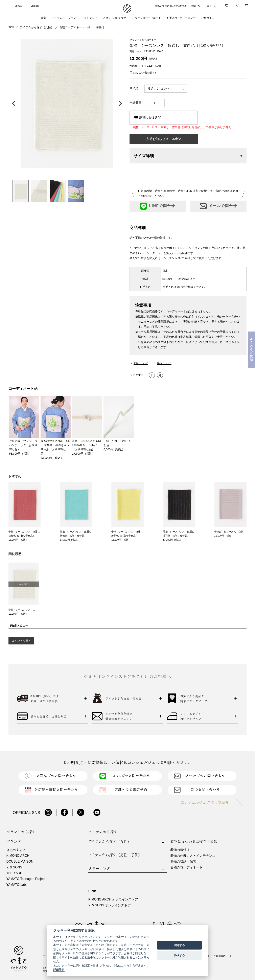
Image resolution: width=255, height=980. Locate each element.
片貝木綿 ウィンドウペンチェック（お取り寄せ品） (23, 445)
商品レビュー (19, 625)
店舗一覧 (196, 6)
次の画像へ (119, 103)
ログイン (212, 6)
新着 (44, 18)
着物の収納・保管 (183, 861)
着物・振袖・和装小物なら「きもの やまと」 (127, 9)
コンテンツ (91, 18)
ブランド (73, 18)
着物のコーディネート (186, 867)
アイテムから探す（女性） (37, 27)
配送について (141, 363)
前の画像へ (15, 103)
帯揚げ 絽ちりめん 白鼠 (229, 532)
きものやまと (16, 850)
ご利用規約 (219, 956)
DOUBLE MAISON (20, 861)
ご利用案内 (208, 18)
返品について (164, 363)
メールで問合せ (218, 206)
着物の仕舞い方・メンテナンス (193, 856)
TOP (11, 27)
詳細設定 (59, 970)
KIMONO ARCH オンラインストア (113, 899)
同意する (180, 945)
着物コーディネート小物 (75, 27)
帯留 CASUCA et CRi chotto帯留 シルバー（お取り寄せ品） (88, 445)
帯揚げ (100, 27)
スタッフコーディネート (147, 18)
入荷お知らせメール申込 (164, 139)
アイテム (57, 18)
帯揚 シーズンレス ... (22, 610)
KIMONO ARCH (18, 856)
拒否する (180, 955)
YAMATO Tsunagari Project (26, 879)
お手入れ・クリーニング (181, 18)
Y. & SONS (14, 867)
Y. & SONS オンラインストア (110, 905)
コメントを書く (21, 641)
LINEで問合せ (158, 206)
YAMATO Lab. (17, 885)
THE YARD (14, 873)
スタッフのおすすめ (115, 18)
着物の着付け (180, 850)
